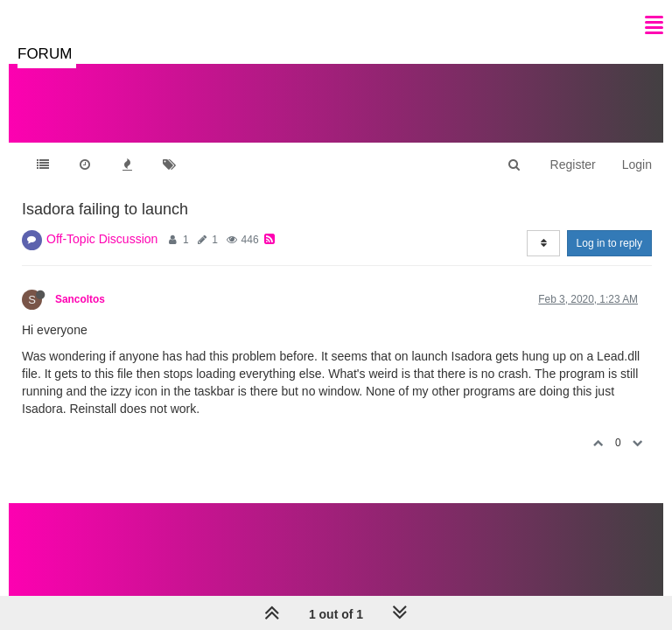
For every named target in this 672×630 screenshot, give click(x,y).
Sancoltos (80, 299)
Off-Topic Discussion (102, 239)
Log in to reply (609, 243)
